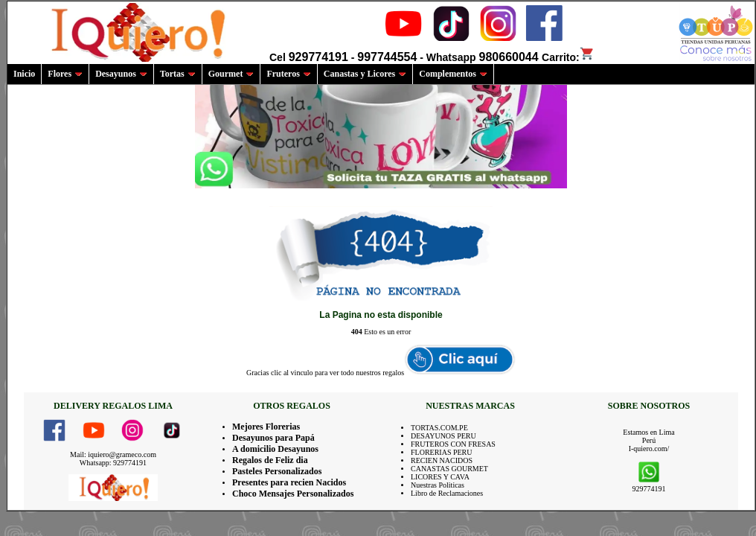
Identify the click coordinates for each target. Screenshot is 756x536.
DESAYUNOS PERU (443, 436)
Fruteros (288, 74)
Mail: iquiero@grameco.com (113, 454)
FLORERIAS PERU (442, 452)
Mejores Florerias (266, 427)
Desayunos (121, 74)
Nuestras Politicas (438, 485)
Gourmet (231, 74)
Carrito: (568, 57)
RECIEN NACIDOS (442, 460)
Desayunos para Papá (273, 438)
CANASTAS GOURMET (449, 469)
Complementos (453, 74)
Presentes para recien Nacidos (289, 482)
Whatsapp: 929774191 (113, 463)
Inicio (24, 74)
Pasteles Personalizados (277, 471)
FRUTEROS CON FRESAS (453, 444)
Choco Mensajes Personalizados (293, 494)
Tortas (178, 74)
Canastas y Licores (365, 74)
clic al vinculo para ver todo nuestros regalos (337, 373)
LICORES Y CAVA (440, 477)
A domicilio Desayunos (275, 449)
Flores (65, 74)
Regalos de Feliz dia (270, 460)
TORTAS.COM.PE (439, 428)
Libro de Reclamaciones (447, 493)
